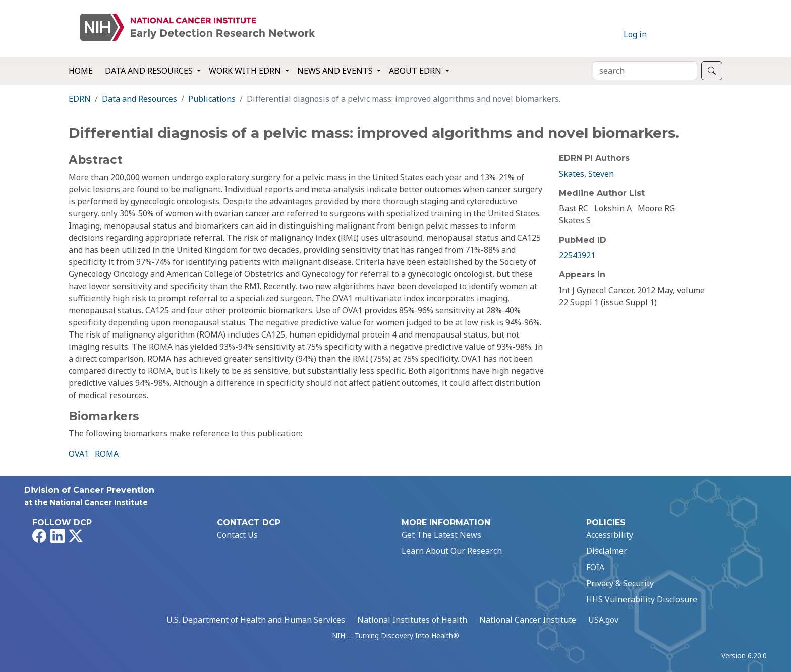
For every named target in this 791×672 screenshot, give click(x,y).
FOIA (595, 567)
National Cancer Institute (528, 620)
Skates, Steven (586, 174)
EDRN (80, 99)
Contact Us (237, 535)
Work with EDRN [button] (246, 71)
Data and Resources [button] (150, 71)
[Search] (645, 71)
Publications (212, 99)
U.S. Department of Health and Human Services (256, 620)
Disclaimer (607, 551)
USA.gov (603, 620)
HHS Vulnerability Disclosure (642, 599)
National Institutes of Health (412, 620)
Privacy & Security (620, 583)
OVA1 (79, 454)
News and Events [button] (336, 71)
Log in (635, 34)
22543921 (577, 255)
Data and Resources (139, 99)
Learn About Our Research (452, 551)
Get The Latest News (441, 535)
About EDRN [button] (416, 71)
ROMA (107, 454)
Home (81, 71)
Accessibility (610, 535)
